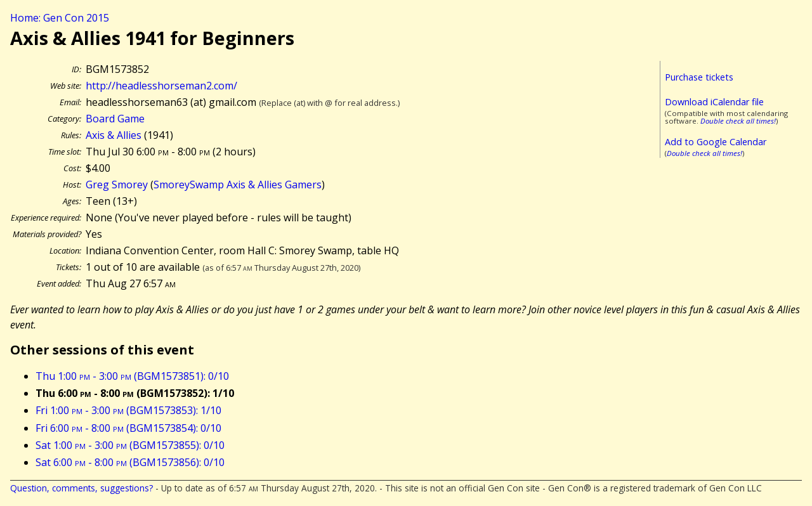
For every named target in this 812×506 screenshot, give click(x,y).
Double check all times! (738, 121)
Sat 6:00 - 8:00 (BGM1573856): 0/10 (130, 462)
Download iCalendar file (714, 102)
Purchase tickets (699, 77)
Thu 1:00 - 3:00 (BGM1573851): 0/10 (132, 376)
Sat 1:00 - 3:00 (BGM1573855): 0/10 (130, 445)
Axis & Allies (114, 135)
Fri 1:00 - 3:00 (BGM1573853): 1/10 (128, 410)
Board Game (115, 119)
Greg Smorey (117, 185)
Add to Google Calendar (716, 142)
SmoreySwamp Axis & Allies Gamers (238, 185)
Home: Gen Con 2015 (60, 18)
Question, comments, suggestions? (82, 488)
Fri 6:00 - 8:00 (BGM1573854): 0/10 (128, 428)
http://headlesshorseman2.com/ (161, 86)
